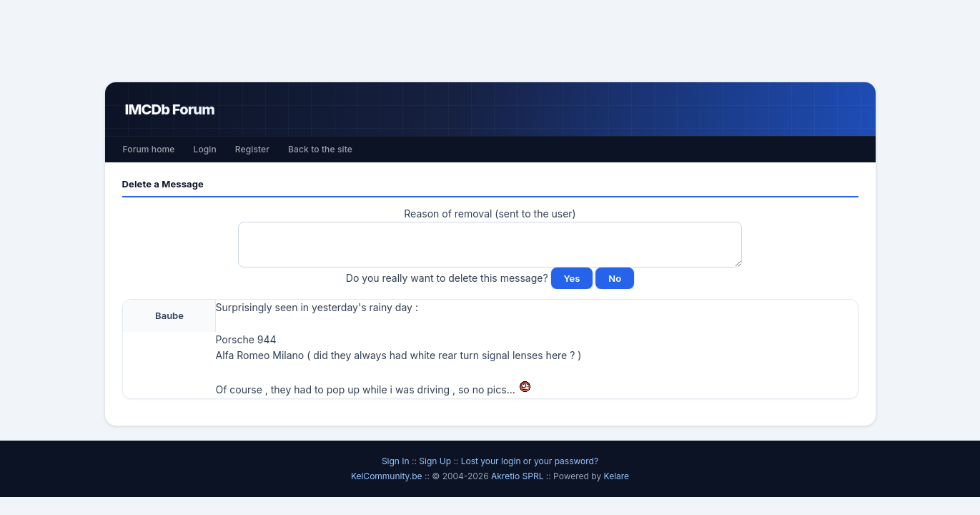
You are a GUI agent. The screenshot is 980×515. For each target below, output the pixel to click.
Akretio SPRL (519, 476)
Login (204, 149)
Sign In (396, 461)
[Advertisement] (490, 41)
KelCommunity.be (388, 476)
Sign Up (435, 461)
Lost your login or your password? (530, 461)
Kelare (617, 476)
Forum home (149, 149)
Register (252, 149)
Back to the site (320, 149)
